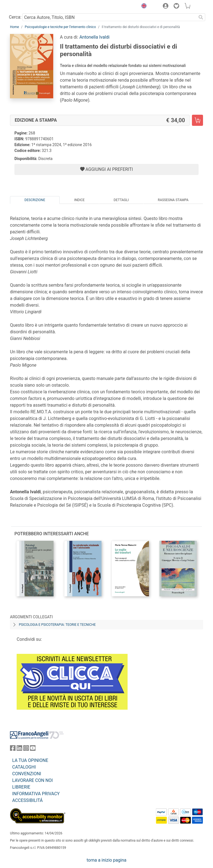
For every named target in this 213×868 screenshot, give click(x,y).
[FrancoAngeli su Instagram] (26, 749)
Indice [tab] (79, 200)
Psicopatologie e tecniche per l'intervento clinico (60, 27)
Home (14, 27)
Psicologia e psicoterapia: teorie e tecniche (57, 625)
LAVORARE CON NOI (32, 780)
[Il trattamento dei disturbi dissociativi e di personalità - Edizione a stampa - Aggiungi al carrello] (197, 120)
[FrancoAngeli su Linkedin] (19, 749)
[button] (143, 7)
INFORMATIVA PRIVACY (36, 794)
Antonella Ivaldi (94, 37)
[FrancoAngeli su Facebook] (13, 749)
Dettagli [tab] (121, 200)
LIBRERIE (21, 787)
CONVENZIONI (27, 774)
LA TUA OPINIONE (30, 760)
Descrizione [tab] (35, 200)
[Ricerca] (201, 17)
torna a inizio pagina (106, 860)
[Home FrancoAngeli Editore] (29, 7)
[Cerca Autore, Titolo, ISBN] (109, 17)
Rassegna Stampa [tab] (173, 200)
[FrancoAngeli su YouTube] (33, 749)
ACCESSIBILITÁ (27, 800)
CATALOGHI (24, 767)
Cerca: (15, 17)
